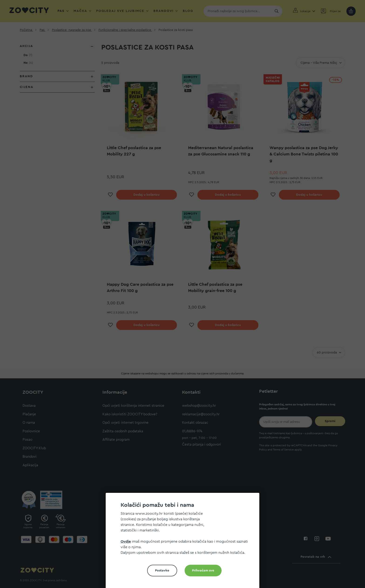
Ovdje (126, 541)
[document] (184, 542)
